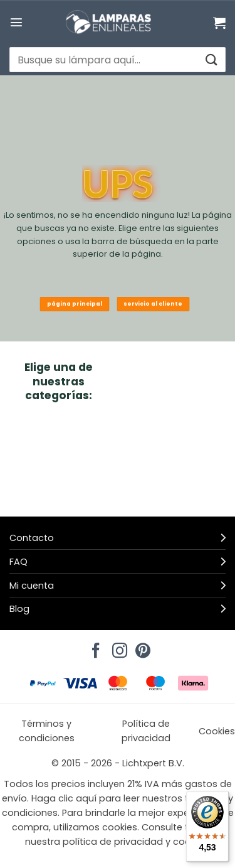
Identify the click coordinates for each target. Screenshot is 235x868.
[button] (16, 22)
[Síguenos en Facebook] (94, 647)
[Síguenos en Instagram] (118, 647)
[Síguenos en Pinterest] (141, 647)
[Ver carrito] (219, 23)
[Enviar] (211, 60)
